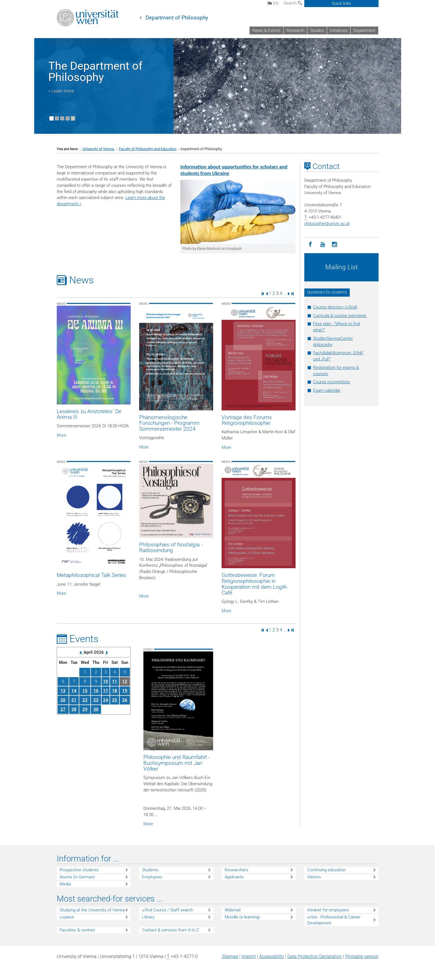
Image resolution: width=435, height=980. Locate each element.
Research (295, 30)
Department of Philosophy (177, 18)
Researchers (237, 870)
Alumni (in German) (77, 877)
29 (85, 709)
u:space (67, 917)
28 (74, 709)
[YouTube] (323, 245)
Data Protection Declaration (315, 956)
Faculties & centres (77, 930)
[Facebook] (310, 245)
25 (115, 700)
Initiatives (339, 30)
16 (96, 691)
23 (96, 700)
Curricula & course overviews (340, 316)
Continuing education (326, 870)
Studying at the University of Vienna (92, 910)
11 (115, 681)
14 (74, 691)
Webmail (233, 910)
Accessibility (272, 956)
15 (85, 691)
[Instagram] (335, 245)
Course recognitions (332, 382)
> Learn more (61, 91)
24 (106, 700)
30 (96, 709)
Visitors (314, 877)
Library (148, 917)
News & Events (266, 30)
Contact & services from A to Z (170, 930)
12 (125, 681)
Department (364, 30)
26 (125, 700)
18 (115, 691)
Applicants (234, 877)
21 (74, 700)
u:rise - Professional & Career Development (334, 920)
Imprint (249, 956)
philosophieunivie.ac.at (327, 224)
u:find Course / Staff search (168, 910)
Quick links (341, 3)
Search (293, 3)
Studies (317, 30)
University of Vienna (99, 149)
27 (63, 709)
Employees (152, 877)
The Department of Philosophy (95, 72)
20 (63, 700)
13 (63, 691)
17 (106, 691)
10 (106, 681)
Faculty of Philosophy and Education (148, 149)
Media (65, 884)
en (273, 3)
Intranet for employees (328, 910)
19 (125, 691)
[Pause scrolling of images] (73, 118)
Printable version (362, 956)
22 (85, 700)
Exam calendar (327, 390)
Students (150, 870)
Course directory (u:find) (335, 307)
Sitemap (230, 956)
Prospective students (79, 870)
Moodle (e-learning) (242, 917)
